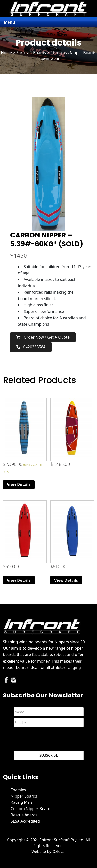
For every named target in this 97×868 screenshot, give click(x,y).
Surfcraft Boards (31, 53)
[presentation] (51, 740)
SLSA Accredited (25, 821)
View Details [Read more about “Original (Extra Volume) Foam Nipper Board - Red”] (19, 580)
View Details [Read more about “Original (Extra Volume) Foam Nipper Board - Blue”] (66, 580)
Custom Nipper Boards (31, 809)
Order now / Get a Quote (43, 337)
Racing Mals (22, 802)
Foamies (18, 790)
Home (7, 53)
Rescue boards (24, 815)
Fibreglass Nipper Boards (73, 53)
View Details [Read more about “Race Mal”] (19, 484)
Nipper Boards (24, 796)
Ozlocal (59, 852)
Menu (9, 22)
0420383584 (31, 347)
